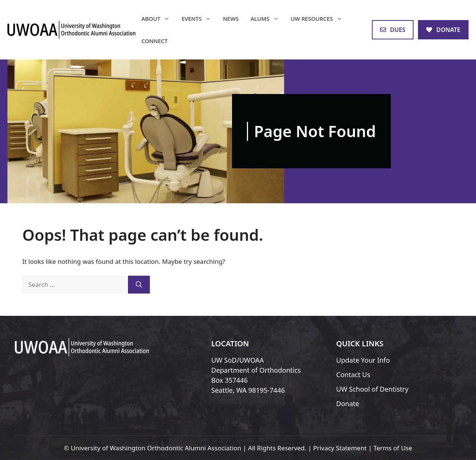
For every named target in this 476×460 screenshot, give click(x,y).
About (158, 19)
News (231, 19)
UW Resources (320, 19)
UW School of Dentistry (372, 389)
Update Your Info (363, 360)
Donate (348, 404)
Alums (268, 19)
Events (199, 19)
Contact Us (353, 375)
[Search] (139, 285)
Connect (155, 41)
